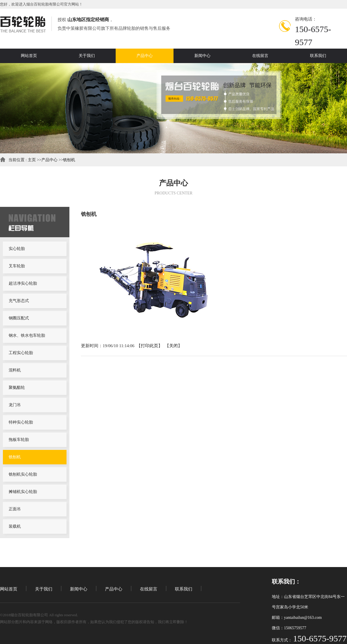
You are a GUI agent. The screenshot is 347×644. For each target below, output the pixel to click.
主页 (32, 160)
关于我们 (44, 589)
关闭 (173, 346)
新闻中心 (79, 589)
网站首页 (9, 589)
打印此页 (149, 346)
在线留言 (149, 589)
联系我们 (184, 589)
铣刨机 (69, 160)
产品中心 (49, 160)
